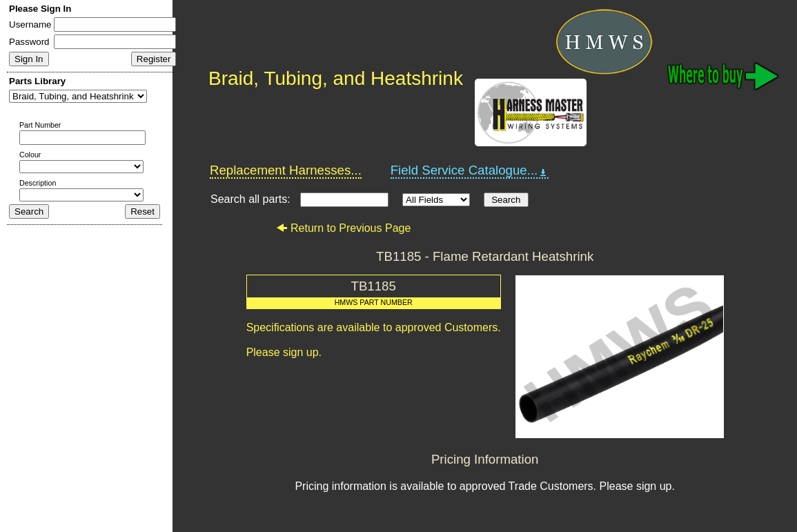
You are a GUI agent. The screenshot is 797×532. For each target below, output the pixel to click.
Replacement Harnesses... (286, 170)
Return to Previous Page (343, 228)
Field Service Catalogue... (470, 170)
